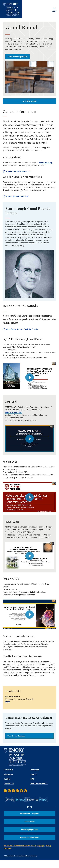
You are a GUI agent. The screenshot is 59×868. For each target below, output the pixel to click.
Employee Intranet (39, 783)
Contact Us (9, 783)
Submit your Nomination (17, 196)
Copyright (41, 846)
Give (32, 779)
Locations (8, 770)
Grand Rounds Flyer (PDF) (18, 57)
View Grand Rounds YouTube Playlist (22, 329)
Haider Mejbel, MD (14, 412)
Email (8, 702)
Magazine (35, 770)
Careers (7, 779)
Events (33, 774)
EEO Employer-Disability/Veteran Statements (20, 846)
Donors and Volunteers (29, 838)
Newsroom (8, 774)
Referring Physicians (30, 830)
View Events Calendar (16, 736)
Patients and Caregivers (30, 814)
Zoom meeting (46, 163)
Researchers (30, 822)
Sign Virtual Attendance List (19, 171)
